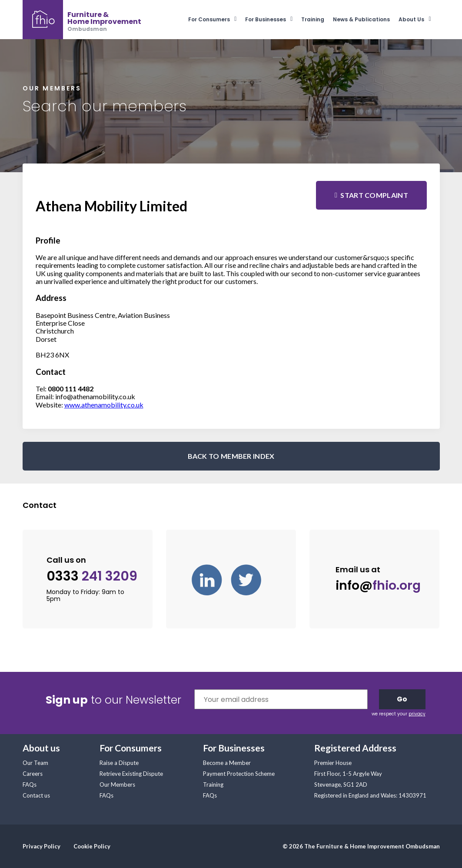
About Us (411, 19)
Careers (33, 774)
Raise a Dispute (119, 763)
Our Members (117, 785)
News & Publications (361, 19)
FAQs (30, 785)
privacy (417, 714)
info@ (378, 586)
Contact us (36, 795)
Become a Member (227, 763)
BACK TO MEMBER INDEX (231, 456)
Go (402, 699)
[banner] (82, 20)
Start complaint (374, 195)
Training (313, 19)
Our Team (35, 763)
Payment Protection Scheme (239, 774)
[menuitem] (217, 19)
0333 (92, 576)
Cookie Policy (92, 846)
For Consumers (209, 19)
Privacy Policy (42, 846)
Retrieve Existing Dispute (131, 774)
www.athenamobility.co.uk (104, 405)
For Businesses (266, 19)
